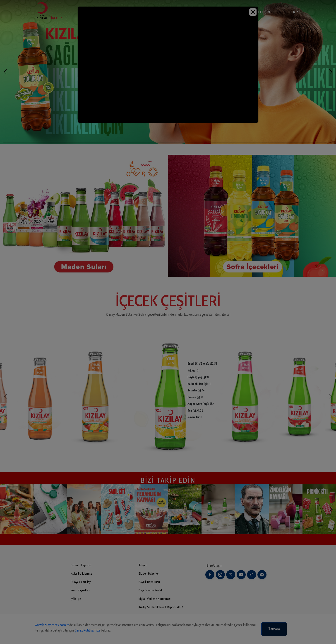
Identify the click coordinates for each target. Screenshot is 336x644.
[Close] (253, 12)
